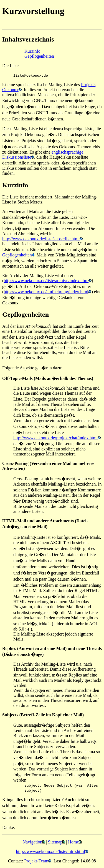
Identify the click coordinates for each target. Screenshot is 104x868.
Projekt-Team (36, 861)
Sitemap (55, 842)
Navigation (32, 842)
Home (73, 842)
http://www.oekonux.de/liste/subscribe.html (41, 239)
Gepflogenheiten (39, 56)
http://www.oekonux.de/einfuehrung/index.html (46, 292)
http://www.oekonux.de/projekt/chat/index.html (55, 438)
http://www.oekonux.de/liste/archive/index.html (46, 281)
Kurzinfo (32, 51)
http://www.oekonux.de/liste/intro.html (50, 851)
